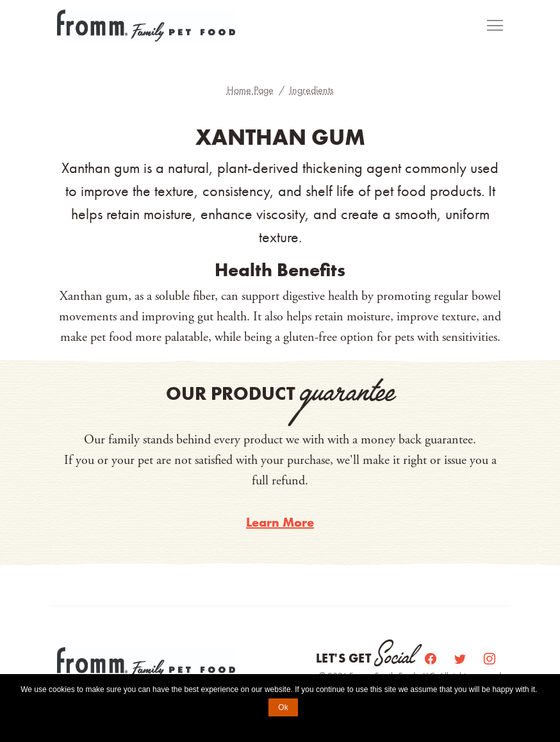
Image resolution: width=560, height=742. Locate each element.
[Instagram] (490, 658)
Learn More (280, 522)
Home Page (250, 90)
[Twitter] (461, 658)
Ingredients (312, 90)
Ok (283, 707)
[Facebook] (432, 658)
